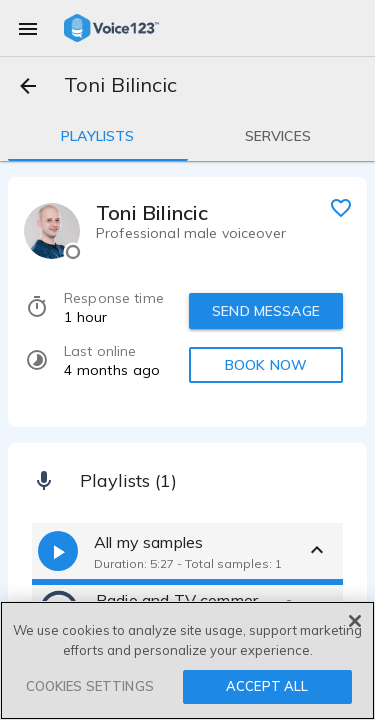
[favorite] (341, 207)
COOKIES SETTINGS (90, 686)
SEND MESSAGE (266, 311)
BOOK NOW (266, 365)
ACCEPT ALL (267, 686)
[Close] (355, 621)
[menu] (28, 28)
